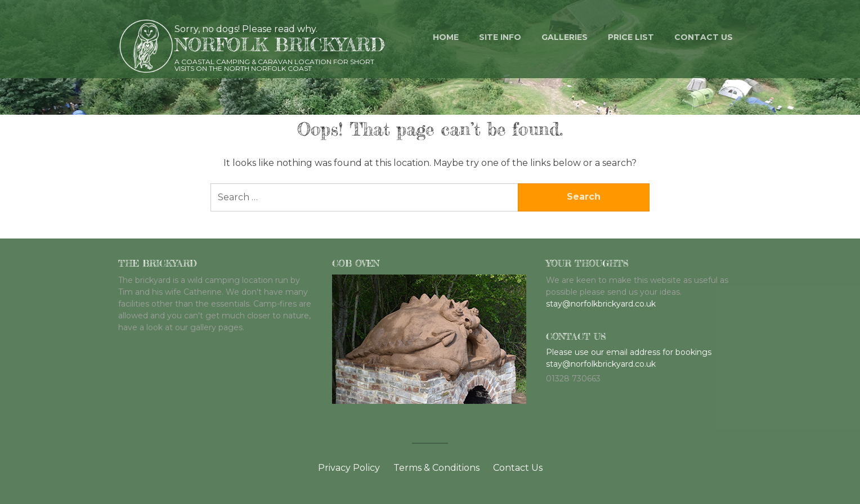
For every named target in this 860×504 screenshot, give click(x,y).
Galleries (565, 37)
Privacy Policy (349, 468)
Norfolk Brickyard (280, 45)
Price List (631, 37)
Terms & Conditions (436, 468)
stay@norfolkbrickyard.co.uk (601, 304)
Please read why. (280, 29)
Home (446, 37)
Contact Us (518, 468)
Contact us (704, 37)
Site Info (500, 37)
